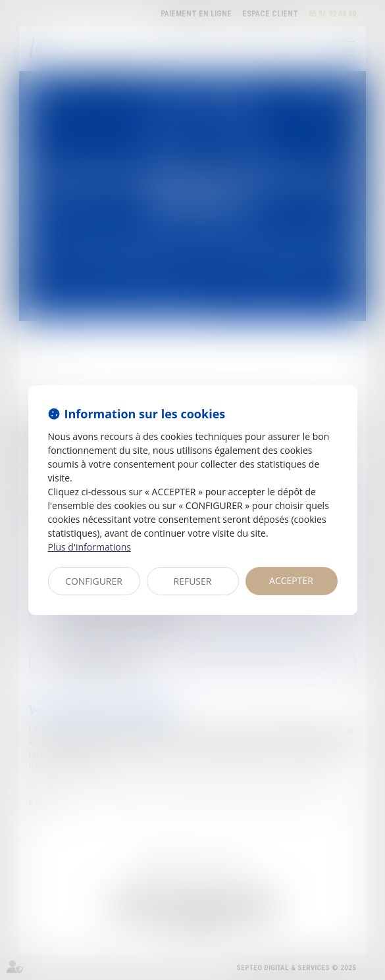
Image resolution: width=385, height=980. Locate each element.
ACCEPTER (291, 580)
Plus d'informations (90, 547)
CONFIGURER (94, 581)
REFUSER (193, 581)
